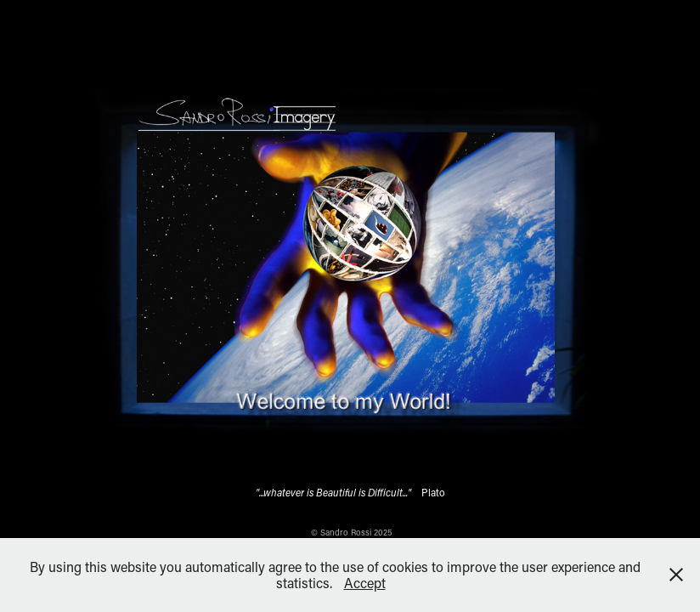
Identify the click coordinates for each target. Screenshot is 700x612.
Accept (365, 583)
